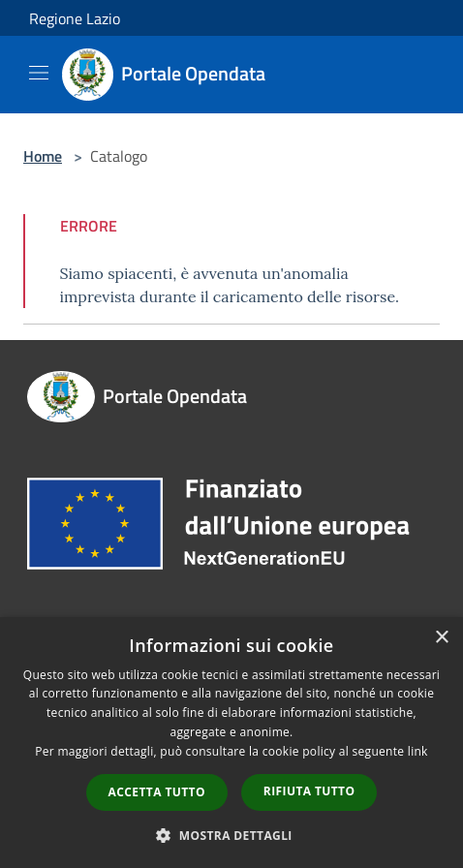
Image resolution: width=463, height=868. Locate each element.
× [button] (441, 638)
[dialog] (231, 743)
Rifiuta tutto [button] (309, 791)
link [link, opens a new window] (418, 751)
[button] (231, 835)
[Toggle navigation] (39, 73)
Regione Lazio (75, 18)
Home (43, 156)
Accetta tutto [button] (157, 792)
